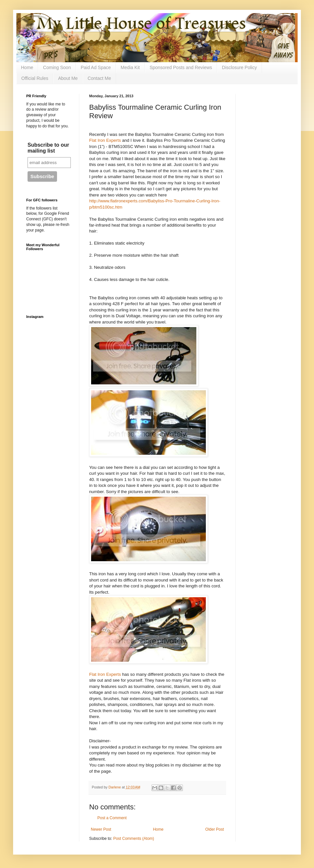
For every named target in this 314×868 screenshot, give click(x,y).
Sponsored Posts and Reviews (181, 67)
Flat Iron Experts (105, 140)
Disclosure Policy (239, 67)
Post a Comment (112, 818)
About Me (68, 78)
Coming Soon (57, 67)
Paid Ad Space (96, 67)
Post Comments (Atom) (134, 839)
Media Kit (130, 67)
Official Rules (35, 78)
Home (27, 67)
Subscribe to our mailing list (48, 148)
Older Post (215, 829)
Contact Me (99, 78)
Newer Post (101, 829)
